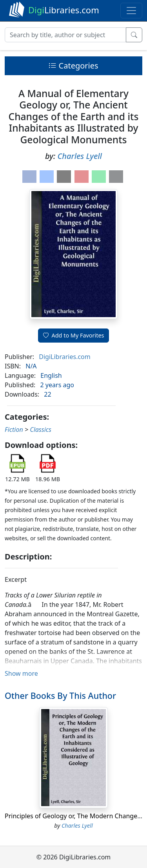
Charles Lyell (80, 156)
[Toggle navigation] (131, 11)
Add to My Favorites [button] (74, 335)
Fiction (14, 429)
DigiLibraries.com (64, 357)
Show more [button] (21, 673)
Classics (41, 429)
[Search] (65, 35)
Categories (73, 66)
